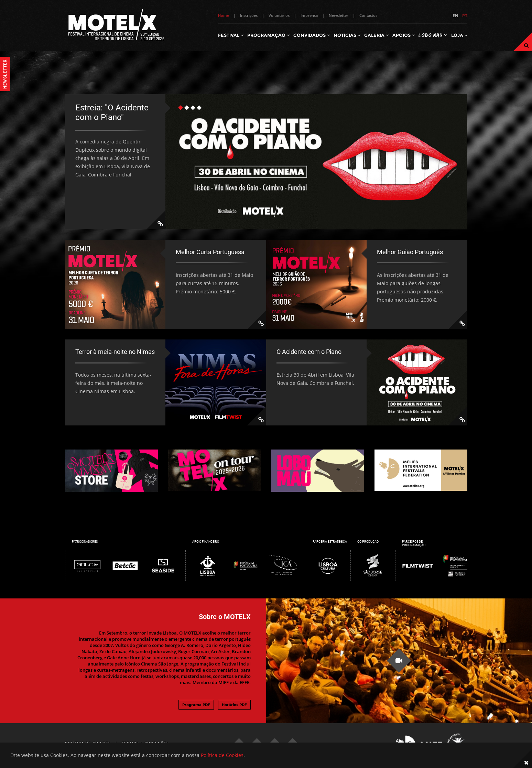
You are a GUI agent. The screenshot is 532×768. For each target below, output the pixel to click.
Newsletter (339, 15)
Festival (231, 35)
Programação (268, 35)
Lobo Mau (433, 35)
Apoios (404, 35)
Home (224, 15)
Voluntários (279, 15)
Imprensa (309, 15)
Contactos (368, 15)
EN (455, 16)
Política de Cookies (222, 755)
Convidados (312, 35)
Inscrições (249, 15)
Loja (459, 35)
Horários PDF (234, 705)
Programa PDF (196, 705)
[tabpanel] (266, 162)
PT (465, 16)
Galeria (376, 35)
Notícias (347, 35)
